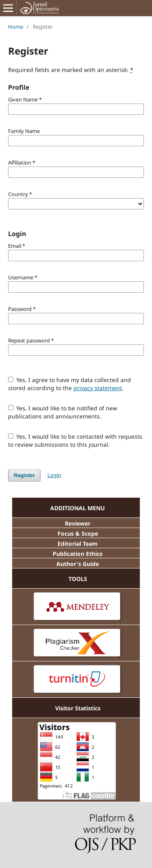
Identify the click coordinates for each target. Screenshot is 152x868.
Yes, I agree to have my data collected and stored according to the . (70, 384)
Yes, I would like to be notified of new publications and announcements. (63, 412)
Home (16, 27)
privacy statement (98, 388)
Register (24, 475)
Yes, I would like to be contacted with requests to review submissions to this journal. (75, 440)
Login (54, 475)
